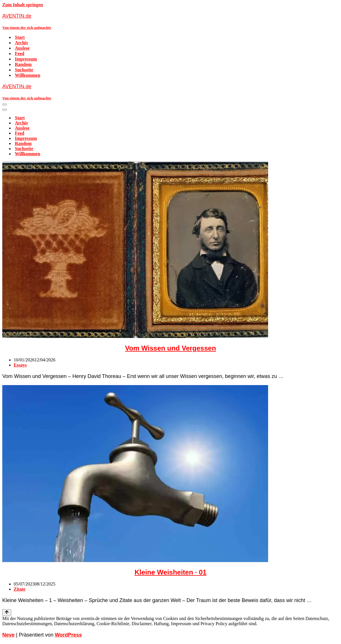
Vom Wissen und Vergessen (170, 348)
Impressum (26, 59)
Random (23, 64)
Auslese (22, 48)
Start (20, 37)
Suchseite (24, 70)
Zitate (20, 589)
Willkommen (28, 75)
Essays (20, 365)
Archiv (22, 43)
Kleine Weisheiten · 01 (171, 572)
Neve (8, 635)
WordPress (68, 635)
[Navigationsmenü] (5, 104)
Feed (20, 54)
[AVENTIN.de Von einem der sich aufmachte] (170, 21)
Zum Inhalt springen (23, 5)
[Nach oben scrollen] (7, 613)
